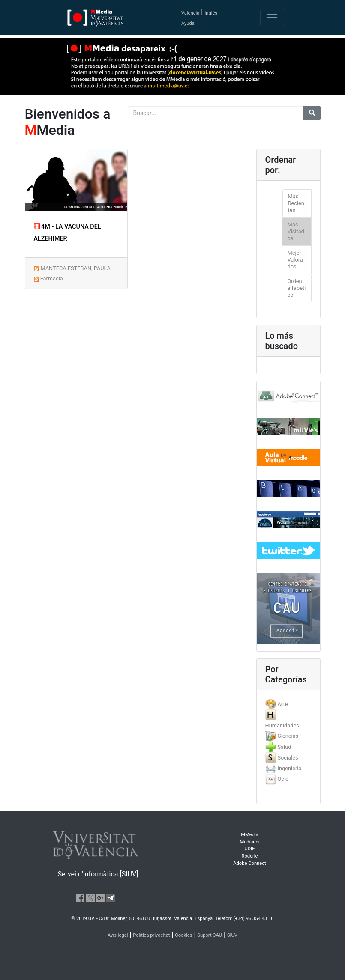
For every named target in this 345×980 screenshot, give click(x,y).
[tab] (288, 704)
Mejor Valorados (295, 260)
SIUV (232, 935)
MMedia (250, 835)
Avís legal (118, 935)
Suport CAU (210, 935)
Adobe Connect (249, 863)
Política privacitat (151, 935)
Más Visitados (296, 231)
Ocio (283, 779)
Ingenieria (289, 768)
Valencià (190, 13)
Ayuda (188, 23)
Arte (282, 704)
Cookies (183, 935)
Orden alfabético (297, 288)
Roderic (250, 856)
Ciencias (288, 736)
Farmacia (52, 279)
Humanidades (282, 725)
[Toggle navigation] (272, 18)
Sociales (288, 758)
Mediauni (250, 842)
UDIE (250, 849)
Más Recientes (296, 203)
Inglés (211, 13)
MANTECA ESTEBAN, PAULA (75, 268)
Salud (284, 747)
